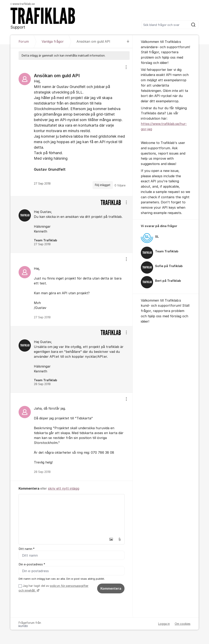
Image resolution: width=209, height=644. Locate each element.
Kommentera (111, 588)
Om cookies (183, 624)
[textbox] (72, 515)
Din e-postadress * (32, 564)
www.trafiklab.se (23, 4)
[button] (111, 539)
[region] (72, 128)
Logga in (164, 624)
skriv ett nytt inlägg (64, 488)
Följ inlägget (103, 185)
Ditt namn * (27, 549)
